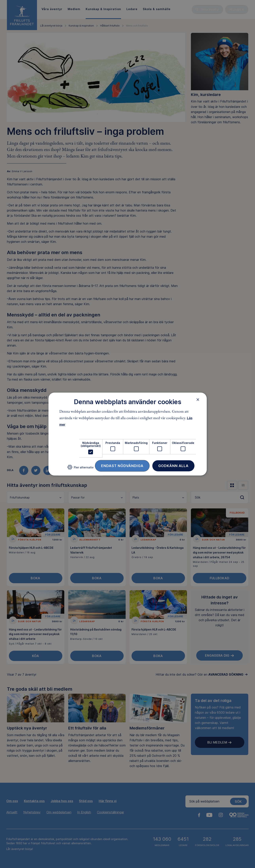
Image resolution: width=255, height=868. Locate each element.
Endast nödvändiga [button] (122, 466)
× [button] (198, 400)
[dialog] (128, 434)
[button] (81, 469)
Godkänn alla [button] (173, 466)
